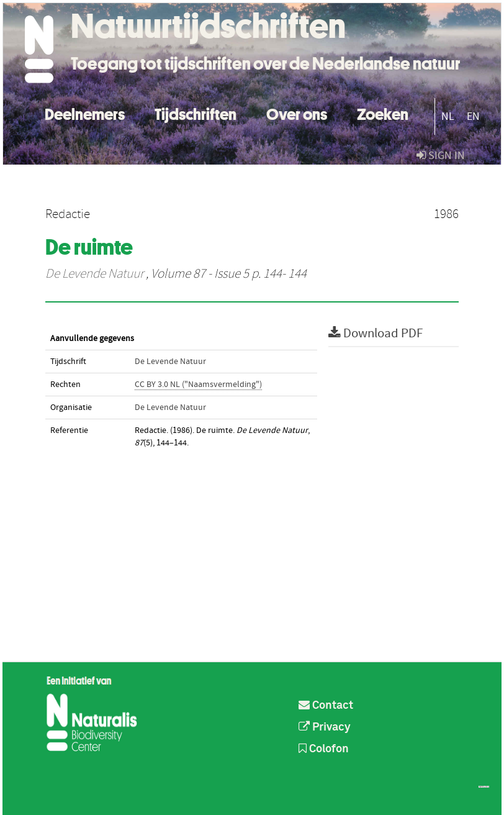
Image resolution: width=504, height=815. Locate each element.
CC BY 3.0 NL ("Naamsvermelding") (198, 385)
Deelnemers (85, 113)
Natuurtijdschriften (208, 26)
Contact (326, 706)
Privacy (325, 727)
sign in (441, 156)
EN (473, 116)
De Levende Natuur (94, 274)
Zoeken (383, 113)
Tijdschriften (196, 113)
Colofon (324, 749)
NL (448, 116)
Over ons (297, 113)
